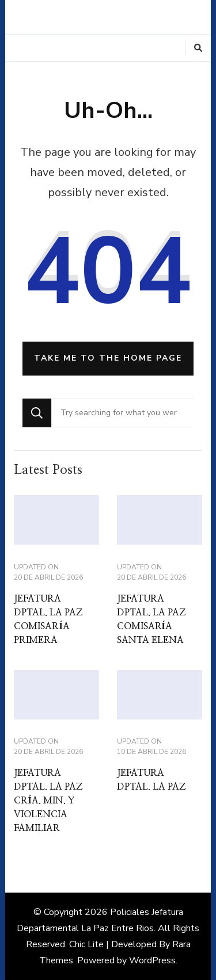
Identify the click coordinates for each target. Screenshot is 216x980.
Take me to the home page (108, 358)
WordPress (152, 960)
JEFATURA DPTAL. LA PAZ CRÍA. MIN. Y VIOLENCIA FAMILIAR (48, 801)
